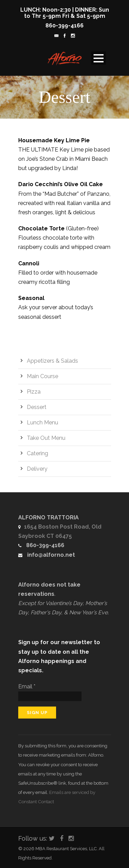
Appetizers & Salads (52, 361)
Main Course (42, 376)
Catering (37, 453)
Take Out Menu (46, 438)
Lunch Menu (42, 423)
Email (27, 686)
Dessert (37, 407)
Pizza (34, 392)
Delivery (37, 469)
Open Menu (99, 58)
